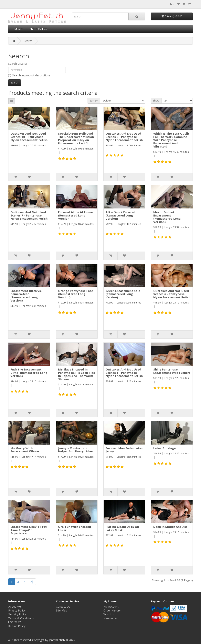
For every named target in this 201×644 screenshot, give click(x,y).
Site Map (62, 610)
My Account (111, 606)
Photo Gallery (38, 29)
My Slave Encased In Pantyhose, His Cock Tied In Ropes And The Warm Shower (77, 374)
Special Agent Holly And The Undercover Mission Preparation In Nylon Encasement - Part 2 (76, 138)
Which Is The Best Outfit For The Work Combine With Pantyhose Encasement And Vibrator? (171, 140)
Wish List (109, 614)
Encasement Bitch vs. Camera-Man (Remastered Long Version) (26, 296)
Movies (19, 29)
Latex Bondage (164, 448)
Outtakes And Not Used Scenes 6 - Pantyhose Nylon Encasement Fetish (172, 294)
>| (32, 582)
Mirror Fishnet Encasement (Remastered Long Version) (167, 217)
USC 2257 (14, 622)
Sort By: (94, 101)
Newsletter (110, 618)
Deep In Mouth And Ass (170, 527)
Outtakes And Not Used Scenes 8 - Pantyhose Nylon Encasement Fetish (124, 137)
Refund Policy (17, 626)
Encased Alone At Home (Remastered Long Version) (75, 215)
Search (28, 41)
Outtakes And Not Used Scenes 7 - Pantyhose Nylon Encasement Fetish (29, 215)
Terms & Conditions (21, 618)
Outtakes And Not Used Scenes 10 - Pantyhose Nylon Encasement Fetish (29, 137)
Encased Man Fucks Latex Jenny (124, 450)
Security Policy (17, 614)
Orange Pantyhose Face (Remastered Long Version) (76, 294)
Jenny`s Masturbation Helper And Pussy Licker (76, 450)
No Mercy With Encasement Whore (25, 450)
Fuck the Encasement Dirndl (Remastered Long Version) (29, 373)
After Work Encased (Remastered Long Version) (120, 215)
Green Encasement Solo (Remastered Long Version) (123, 294)
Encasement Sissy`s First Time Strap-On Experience (29, 530)
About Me (15, 606)
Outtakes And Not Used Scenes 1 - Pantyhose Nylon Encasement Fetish (124, 373)
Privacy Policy (17, 610)
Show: (156, 101)
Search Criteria (17, 64)
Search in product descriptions (29, 75)
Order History (112, 610)
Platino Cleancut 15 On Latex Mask (122, 528)
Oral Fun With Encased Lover (74, 528)
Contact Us (63, 606)
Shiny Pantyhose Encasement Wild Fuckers (172, 371)
